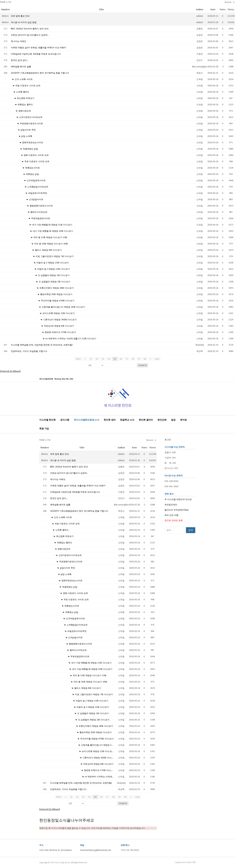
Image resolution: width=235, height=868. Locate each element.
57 (127, 359)
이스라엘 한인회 (47, 420)
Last (157, 359)
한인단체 (162, 420)
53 (103, 359)
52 (97, 359)
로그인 (168, 440)
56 (121, 359)
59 (139, 359)
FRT (194, 862)
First (79, 359)
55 (115, 359)
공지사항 (65, 420)
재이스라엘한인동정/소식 (86, 420)
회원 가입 (44, 429)
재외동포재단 (171, 505)
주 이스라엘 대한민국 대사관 (178, 499)
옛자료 (183, 420)
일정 (173, 420)
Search (142, 365)
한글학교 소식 (127, 420)
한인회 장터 (110, 420)
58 (133, 359)
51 (91, 359)
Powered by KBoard (10, 371)
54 (109, 359)
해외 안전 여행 (171, 515)
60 (145, 359)
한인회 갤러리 (146, 420)
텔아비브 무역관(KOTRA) (177, 510)
